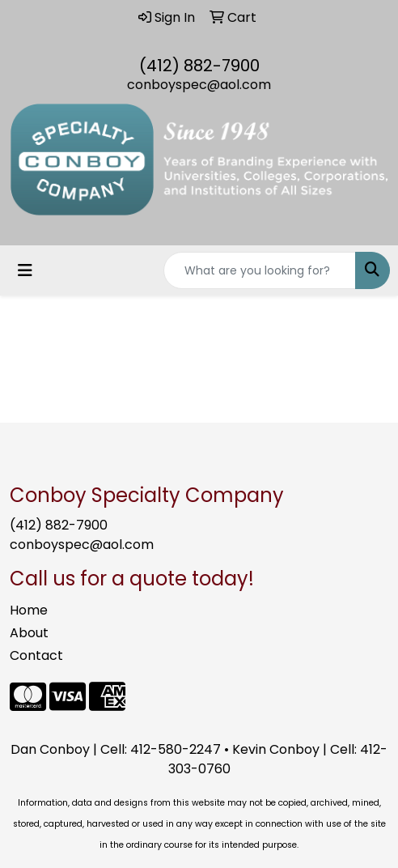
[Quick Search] (260, 270)
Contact (36, 655)
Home (29, 610)
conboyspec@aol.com (199, 85)
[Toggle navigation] (25, 270)
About (29, 633)
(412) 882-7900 (199, 66)
